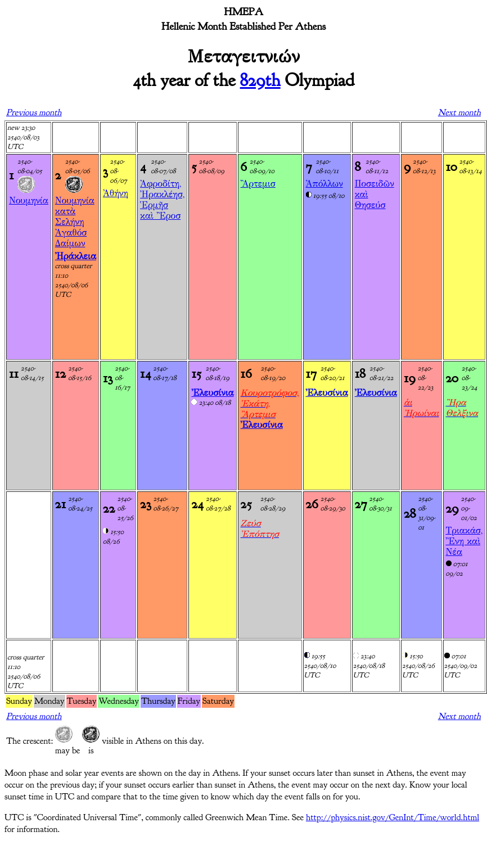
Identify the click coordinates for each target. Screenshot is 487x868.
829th (260, 80)
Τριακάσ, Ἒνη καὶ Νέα (465, 541)
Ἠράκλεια (76, 256)
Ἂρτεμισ (258, 184)
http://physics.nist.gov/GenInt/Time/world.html (393, 817)
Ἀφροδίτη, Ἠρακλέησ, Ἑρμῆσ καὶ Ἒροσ (162, 200)
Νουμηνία (29, 200)
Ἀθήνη (116, 193)
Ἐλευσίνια (212, 393)
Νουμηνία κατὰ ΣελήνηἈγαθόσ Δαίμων (75, 222)
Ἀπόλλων (324, 184)
